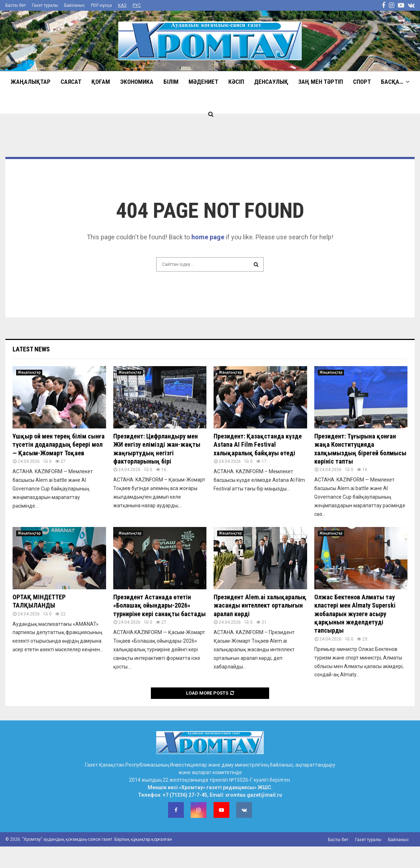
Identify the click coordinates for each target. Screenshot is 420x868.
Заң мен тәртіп (321, 82)
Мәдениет (203, 82)
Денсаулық (271, 82)
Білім (171, 82)
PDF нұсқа (101, 5)
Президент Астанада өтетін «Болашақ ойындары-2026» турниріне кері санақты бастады (159, 605)
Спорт (362, 82)
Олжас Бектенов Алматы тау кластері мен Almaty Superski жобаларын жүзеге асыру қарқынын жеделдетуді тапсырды (355, 614)
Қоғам (101, 82)
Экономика (137, 82)
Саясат (71, 82)
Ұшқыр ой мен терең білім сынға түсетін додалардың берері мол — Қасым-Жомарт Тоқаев (59, 445)
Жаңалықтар (31, 82)
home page (208, 237)
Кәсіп (236, 82)
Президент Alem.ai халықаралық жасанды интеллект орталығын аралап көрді (260, 605)
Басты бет (16, 5)
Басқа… (392, 82)
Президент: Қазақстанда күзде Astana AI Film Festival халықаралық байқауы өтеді (258, 445)
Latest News (31, 349)
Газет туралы (45, 5)
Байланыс (75, 5)
